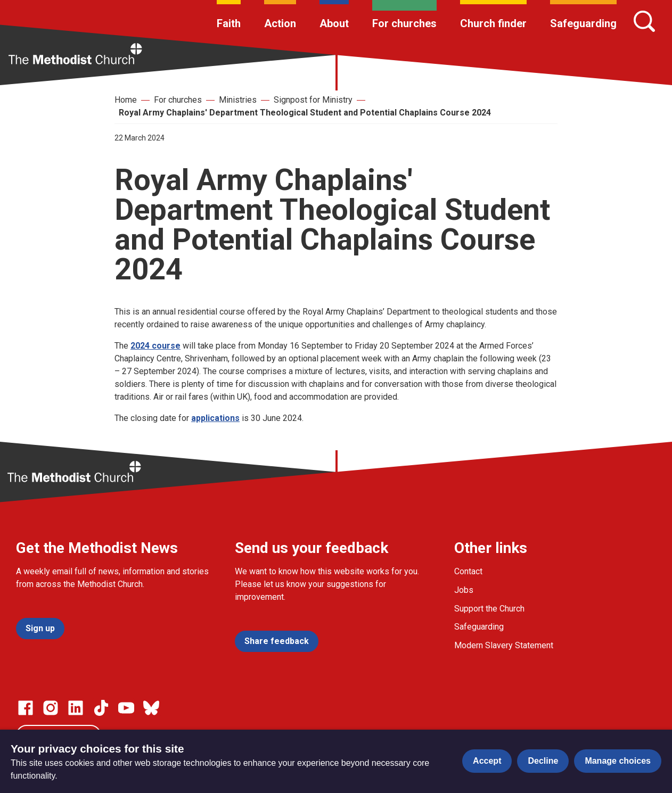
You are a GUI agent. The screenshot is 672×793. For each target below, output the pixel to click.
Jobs (464, 590)
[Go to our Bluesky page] (151, 708)
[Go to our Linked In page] (76, 708)
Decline (543, 761)
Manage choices (618, 761)
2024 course (155, 346)
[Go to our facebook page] (26, 708)
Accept (487, 761)
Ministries (238, 100)
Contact (468, 571)
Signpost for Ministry (313, 100)
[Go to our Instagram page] (51, 708)
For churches (404, 23)
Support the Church (489, 609)
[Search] (644, 21)
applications (215, 418)
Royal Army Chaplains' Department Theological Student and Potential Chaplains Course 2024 (305, 113)
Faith (229, 23)
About (334, 23)
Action (280, 23)
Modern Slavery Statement (504, 645)
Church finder (493, 23)
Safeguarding (583, 23)
